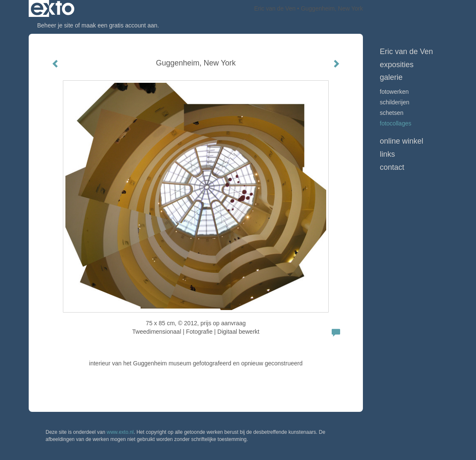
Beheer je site (55, 25)
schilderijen (395, 102)
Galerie (391, 77)
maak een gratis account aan (119, 25)
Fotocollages (396, 123)
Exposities (397, 65)
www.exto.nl (120, 432)
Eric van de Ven (275, 8)
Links (387, 154)
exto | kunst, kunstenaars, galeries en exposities (53, 8)
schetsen (392, 113)
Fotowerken (394, 92)
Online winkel (402, 141)
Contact (392, 167)
